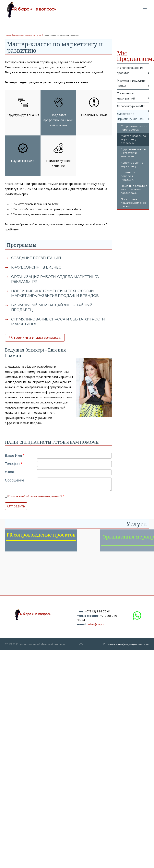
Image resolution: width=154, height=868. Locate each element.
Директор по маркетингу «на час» (28, 35)
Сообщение (15, 480)
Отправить (16, 506)
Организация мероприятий (126, 96)
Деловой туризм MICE (132, 106)
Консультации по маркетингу (132, 164)
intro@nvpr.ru (97, 629)
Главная (8, 35)
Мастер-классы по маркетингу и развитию (133, 139)
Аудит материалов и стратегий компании (133, 153)
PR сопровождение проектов (130, 70)
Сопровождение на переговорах (134, 128)
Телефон (13, 464)
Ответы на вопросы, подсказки (128, 176)
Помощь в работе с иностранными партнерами (134, 189)
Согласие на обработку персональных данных (35, 496)
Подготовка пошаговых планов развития (133, 203)
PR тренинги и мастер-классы (35, 337)
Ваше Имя (15, 456)
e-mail (10, 472)
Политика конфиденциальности (126, 649)
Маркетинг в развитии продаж (132, 83)
